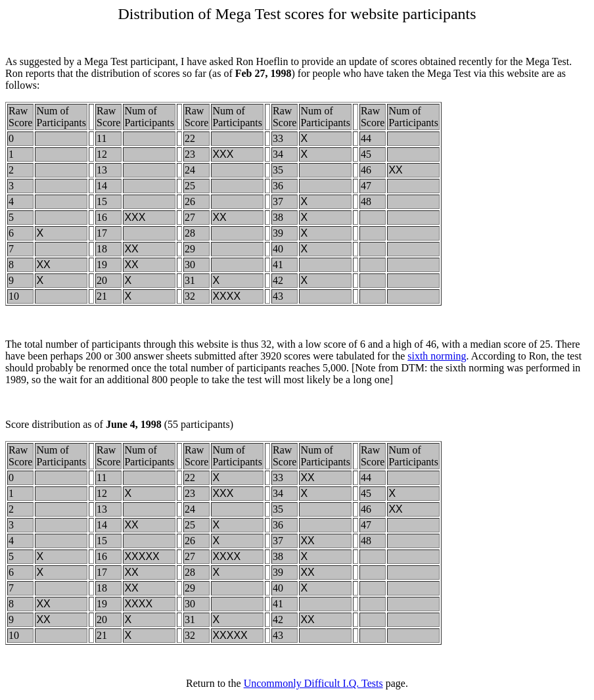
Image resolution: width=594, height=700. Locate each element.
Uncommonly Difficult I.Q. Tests (313, 683)
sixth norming (437, 356)
